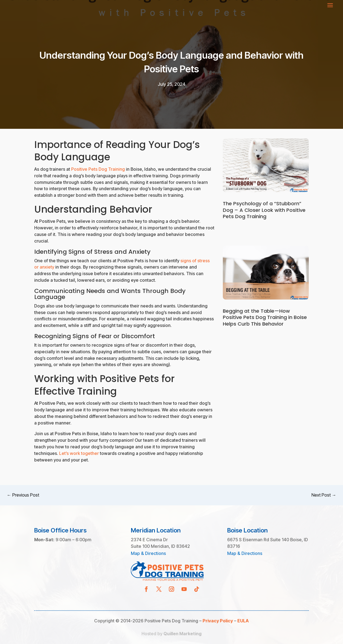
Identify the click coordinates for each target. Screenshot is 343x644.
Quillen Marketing (182, 634)
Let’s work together (79, 453)
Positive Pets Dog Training (98, 169)
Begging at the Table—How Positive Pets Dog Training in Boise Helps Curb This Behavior (265, 317)
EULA (243, 621)
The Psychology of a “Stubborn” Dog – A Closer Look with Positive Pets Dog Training (264, 210)
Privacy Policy (218, 621)
